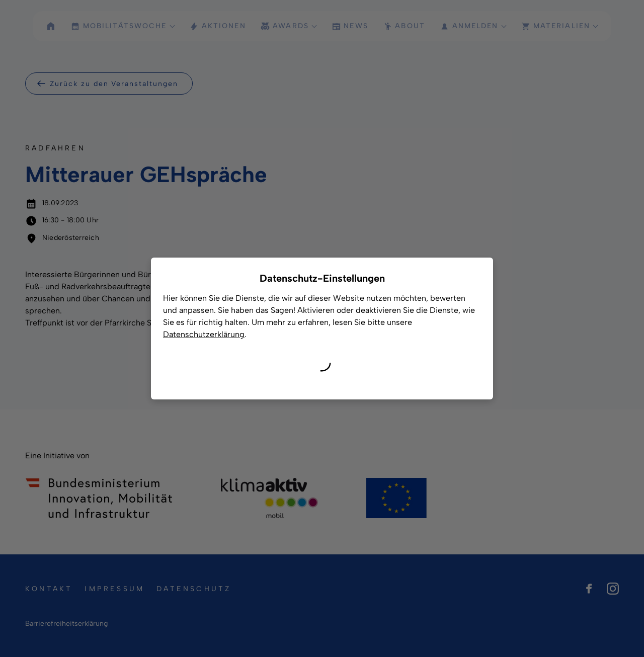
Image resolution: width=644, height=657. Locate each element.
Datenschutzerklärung (204, 334)
